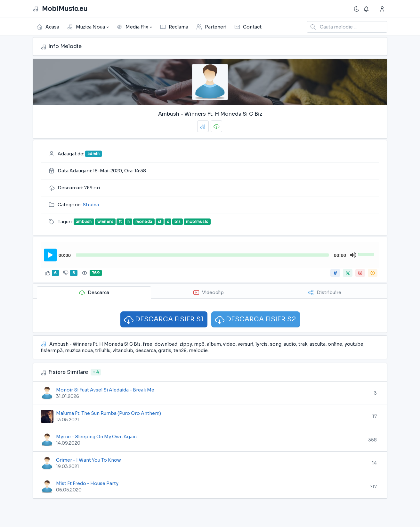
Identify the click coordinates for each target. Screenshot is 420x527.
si (160, 222)
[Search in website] (347, 27)
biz (177, 222)
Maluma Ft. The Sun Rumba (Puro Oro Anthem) (109, 413)
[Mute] (353, 255)
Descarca (94, 292)
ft (120, 222)
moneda (144, 222)
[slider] (202, 255)
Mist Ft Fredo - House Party (87, 483)
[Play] (51, 255)
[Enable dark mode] (357, 9)
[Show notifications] (367, 9)
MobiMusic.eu (60, 9)
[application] (210, 255)
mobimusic (197, 222)
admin (93, 154)
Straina (91, 205)
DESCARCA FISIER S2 (255, 319)
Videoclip (208, 292)
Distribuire (324, 292)
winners (105, 222)
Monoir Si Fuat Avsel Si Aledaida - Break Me (105, 390)
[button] (88, 27)
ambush (84, 222)
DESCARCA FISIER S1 (163, 319)
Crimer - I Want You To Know (89, 460)
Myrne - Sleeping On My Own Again (96, 437)
